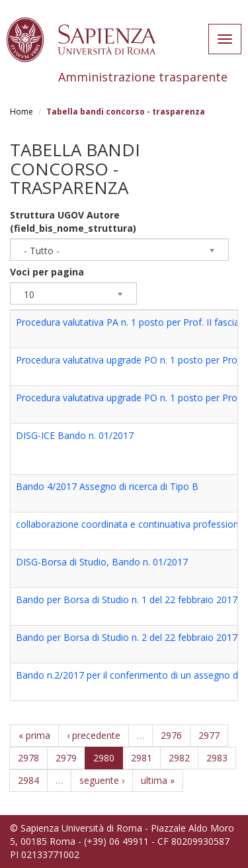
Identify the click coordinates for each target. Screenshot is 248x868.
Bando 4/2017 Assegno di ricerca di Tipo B (107, 486)
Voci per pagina (47, 272)
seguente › (102, 780)
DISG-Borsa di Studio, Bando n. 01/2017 (102, 562)
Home (21, 112)
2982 (179, 758)
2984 (28, 780)
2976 (171, 735)
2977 (209, 735)
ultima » (158, 780)
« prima (34, 735)
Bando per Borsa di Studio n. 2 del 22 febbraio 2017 (127, 637)
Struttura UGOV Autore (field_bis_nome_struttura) (73, 221)
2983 (217, 758)
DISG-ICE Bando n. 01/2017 (75, 435)
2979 (66, 758)
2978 (28, 758)
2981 (142, 758)
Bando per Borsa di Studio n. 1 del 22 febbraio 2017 (127, 600)
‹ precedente (94, 735)
